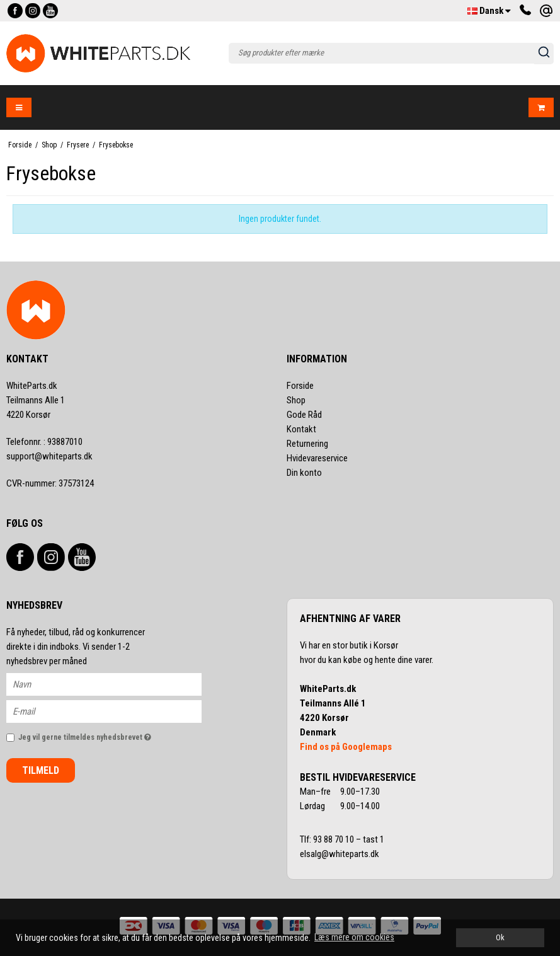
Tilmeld (41, 770)
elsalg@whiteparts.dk (340, 854)
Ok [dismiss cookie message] (500, 937)
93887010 (44, 442)
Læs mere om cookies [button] (354, 937)
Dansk (489, 11)
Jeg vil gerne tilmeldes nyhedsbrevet (110, 734)
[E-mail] (115, 711)
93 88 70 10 (334, 839)
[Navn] (115, 684)
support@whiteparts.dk (49, 456)
